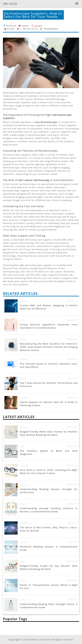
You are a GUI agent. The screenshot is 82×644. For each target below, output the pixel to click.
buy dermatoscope (46, 122)
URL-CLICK (10, 4)
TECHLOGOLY (51, 29)
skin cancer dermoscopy (34, 180)
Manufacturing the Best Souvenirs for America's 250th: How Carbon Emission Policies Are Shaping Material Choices (49, 347)
